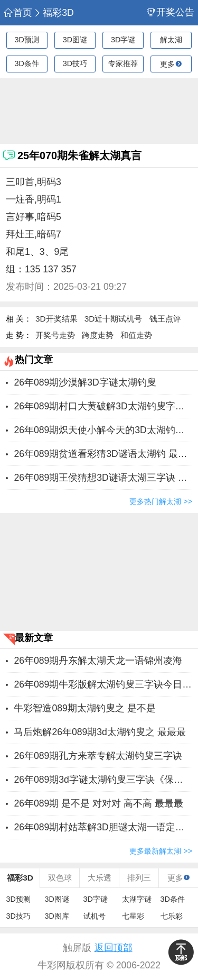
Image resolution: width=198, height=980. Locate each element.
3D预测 (26, 40)
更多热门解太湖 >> (161, 501)
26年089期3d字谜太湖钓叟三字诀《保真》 (103, 780)
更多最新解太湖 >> (161, 851)
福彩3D (54, 13)
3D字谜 (123, 40)
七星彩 (133, 916)
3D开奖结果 (56, 319)
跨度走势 (98, 335)
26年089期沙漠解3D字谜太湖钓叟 (85, 382)
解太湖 (171, 40)
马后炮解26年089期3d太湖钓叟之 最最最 (100, 732)
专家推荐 (123, 63)
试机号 (95, 916)
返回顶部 (114, 948)
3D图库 (57, 916)
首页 (18, 13)
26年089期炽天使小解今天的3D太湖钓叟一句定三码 (103, 430)
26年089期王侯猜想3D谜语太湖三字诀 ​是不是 (103, 478)
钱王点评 (165, 319)
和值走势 (136, 335)
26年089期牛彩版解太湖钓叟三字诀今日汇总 (103, 684)
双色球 (60, 878)
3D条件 (26, 63)
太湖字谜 (137, 899)
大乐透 (100, 878)
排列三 (139, 878)
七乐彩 (172, 916)
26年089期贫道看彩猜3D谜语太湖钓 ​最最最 (103, 454)
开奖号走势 (55, 335)
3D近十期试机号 (114, 319)
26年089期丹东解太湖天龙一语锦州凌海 (98, 661)
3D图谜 (75, 40)
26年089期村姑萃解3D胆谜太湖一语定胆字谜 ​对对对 (103, 827)
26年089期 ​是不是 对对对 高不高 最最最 (98, 803)
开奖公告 (171, 12)
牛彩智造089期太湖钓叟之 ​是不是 (84, 708)
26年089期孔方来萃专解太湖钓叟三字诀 (98, 756)
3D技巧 (75, 63)
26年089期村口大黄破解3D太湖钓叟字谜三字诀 (103, 406)
